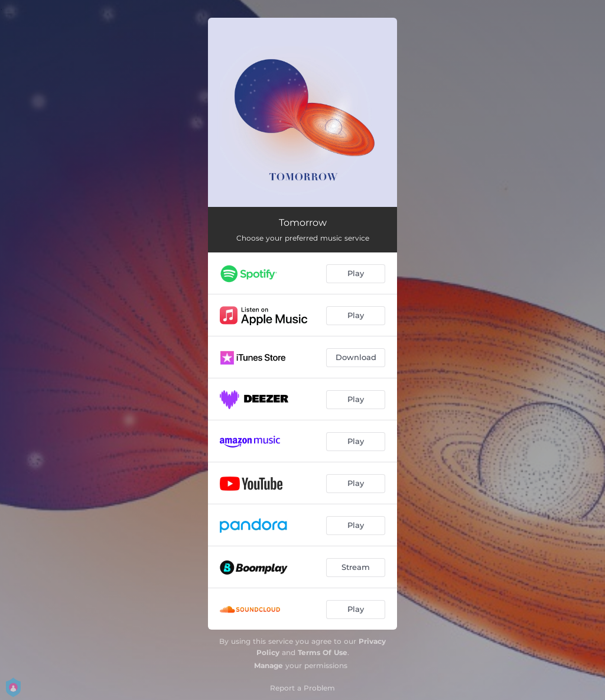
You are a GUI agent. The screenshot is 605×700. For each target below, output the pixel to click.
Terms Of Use (323, 652)
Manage (269, 665)
